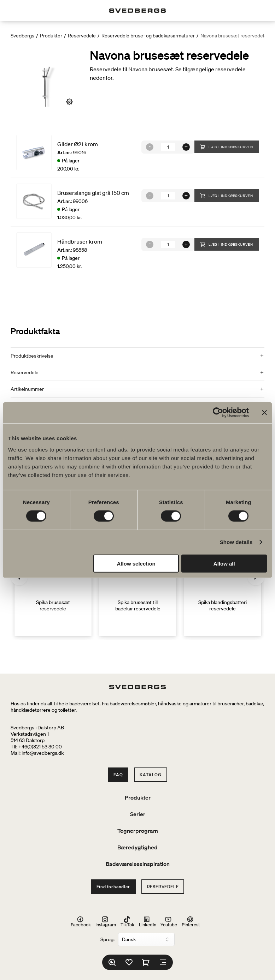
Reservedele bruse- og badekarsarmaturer (148, 36)
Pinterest (191, 921)
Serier (138, 814)
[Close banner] (264, 413)
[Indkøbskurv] (146, 962)
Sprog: (107, 939)
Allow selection (136, 563)
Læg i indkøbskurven (227, 147)
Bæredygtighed (137, 847)
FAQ (118, 775)
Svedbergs (22, 36)
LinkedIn (148, 921)
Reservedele (82, 36)
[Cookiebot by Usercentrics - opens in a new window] (218, 413)
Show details (236, 542)
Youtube (169, 921)
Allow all (224, 563)
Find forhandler (113, 887)
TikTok (127, 921)
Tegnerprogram (138, 831)
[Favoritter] (129, 962)
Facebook (81, 921)
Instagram (106, 921)
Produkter (51, 36)
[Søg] (112, 962)
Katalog (151, 775)
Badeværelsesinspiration (138, 864)
